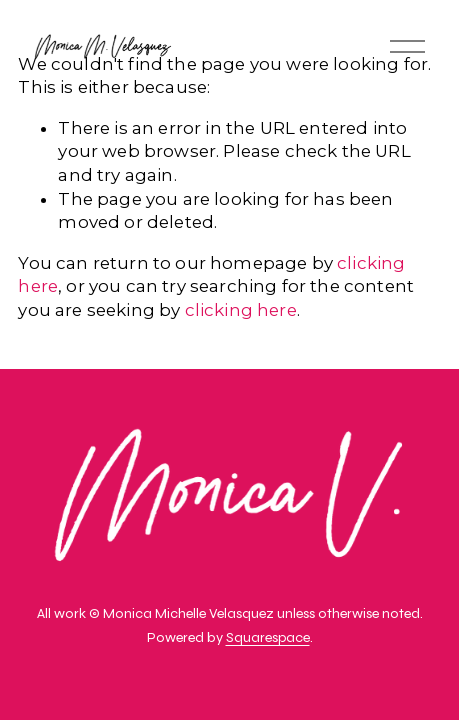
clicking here (241, 310)
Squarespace (268, 640)
